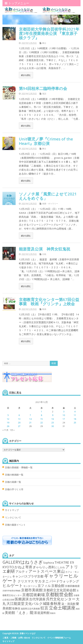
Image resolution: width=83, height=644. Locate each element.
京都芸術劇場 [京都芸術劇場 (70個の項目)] (34, 595)
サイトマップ (12, 510)
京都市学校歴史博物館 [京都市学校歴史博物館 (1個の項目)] (12, 591)
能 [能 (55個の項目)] (32, 612)
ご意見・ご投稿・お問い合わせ (16, 638)
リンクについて (13, 518)
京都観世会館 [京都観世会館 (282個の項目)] (59, 594)
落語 (44, 94)
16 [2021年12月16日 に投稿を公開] (53, 419)
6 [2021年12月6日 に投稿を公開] (19, 415)
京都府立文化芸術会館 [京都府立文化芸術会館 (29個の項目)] (60, 590)
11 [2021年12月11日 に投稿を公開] (75, 415)
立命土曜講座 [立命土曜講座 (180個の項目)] (62, 608)
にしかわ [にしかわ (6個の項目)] (60, 567)
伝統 (44, 254)
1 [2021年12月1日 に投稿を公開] (41, 412)
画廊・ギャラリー (50, 204)
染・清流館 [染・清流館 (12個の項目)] (68, 604)
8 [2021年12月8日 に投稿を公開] (41, 415)
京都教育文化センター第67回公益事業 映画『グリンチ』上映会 (49, 302)
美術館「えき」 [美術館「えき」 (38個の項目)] (17, 612)
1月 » (12, 430)
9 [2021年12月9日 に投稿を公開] (53, 415)
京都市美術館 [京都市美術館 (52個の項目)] (32, 590)
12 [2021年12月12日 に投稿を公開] (8, 419)
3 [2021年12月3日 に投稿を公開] (64, 412)
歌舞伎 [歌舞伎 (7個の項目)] (16, 608)
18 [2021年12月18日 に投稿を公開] (75, 419)
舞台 (44, 43)
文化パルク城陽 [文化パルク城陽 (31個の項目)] (37, 603)
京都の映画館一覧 (14, 475)
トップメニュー (17, 3)
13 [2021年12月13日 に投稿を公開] (19, 419)
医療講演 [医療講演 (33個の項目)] (22, 599)
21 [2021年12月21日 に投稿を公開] (30, 423)
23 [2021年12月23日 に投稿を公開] (53, 423)
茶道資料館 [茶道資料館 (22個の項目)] (42, 613)
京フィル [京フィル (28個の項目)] (44, 586)
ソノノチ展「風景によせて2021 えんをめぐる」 (50, 196)
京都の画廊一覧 (13, 482)
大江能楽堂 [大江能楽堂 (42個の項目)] (15, 603)
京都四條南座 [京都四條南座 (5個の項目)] (72, 586)
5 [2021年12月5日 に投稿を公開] (8, 415)
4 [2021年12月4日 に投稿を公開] (75, 412)
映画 (44, 309)
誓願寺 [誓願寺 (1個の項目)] (53, 613)
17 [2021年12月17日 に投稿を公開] (64, 419)
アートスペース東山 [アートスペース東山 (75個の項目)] (47, 571)
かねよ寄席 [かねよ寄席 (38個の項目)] (23, 567)
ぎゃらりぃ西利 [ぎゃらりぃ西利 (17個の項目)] (44, 567)
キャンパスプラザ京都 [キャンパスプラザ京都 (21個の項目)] (28, 576)
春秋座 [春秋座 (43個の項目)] (56, 603)
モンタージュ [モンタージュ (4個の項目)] (30, 586)
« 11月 (5, 430)
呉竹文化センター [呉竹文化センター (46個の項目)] (61, 599)
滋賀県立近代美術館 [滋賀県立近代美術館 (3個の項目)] (30, 609)
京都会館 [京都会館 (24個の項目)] (58, 586)
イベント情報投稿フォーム (59, 638)
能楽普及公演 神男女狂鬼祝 (45, 249)
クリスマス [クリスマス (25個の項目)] (26, 581)
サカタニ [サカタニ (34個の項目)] (42, 581)
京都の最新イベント (15, 525)
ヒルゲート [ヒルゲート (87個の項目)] (13, 585)
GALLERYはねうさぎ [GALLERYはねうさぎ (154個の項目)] (23, 562)
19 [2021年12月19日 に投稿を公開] (8, 423)
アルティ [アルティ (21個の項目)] (22, 571)
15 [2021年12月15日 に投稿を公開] (42, 419)
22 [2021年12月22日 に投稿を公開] (42, 423)
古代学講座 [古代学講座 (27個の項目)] (37, 599)
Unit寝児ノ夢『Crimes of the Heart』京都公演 (46, 141)
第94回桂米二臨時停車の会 (43, 88)
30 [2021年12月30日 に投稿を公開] (53, 426)
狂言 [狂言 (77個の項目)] (44, 608)
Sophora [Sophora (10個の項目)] (49, 563)
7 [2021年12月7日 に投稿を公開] (30, 415)
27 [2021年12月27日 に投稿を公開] (19, 426)
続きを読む (26, 75)
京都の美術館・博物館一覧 (19, 467)
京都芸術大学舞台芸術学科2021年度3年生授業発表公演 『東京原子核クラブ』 (49, 33)
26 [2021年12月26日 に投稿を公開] (8, 426)
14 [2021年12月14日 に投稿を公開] (30, 419)
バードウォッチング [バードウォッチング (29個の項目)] (64, 581)
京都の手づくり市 (14, 489)
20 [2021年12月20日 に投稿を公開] (19, 423)
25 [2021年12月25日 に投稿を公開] (75, 423)
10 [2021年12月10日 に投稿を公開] (64, 415)
